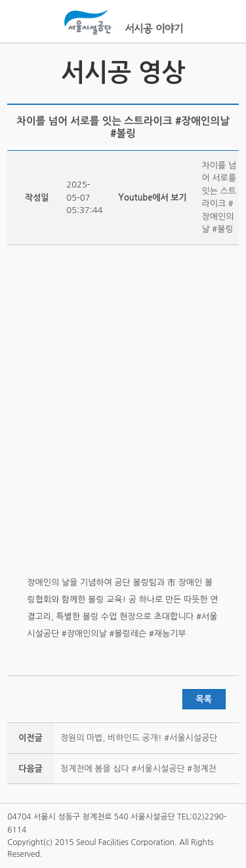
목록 (204, 699)
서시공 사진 (227, 72)
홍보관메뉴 (226, 22)
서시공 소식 (19, 72)
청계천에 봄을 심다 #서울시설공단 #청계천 (138, 769)
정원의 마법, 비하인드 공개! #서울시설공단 (139, 738)
